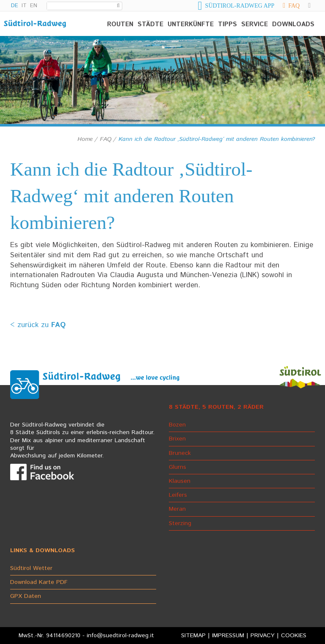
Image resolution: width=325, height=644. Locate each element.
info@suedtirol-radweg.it (120, 636)
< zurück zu (38, 325)
